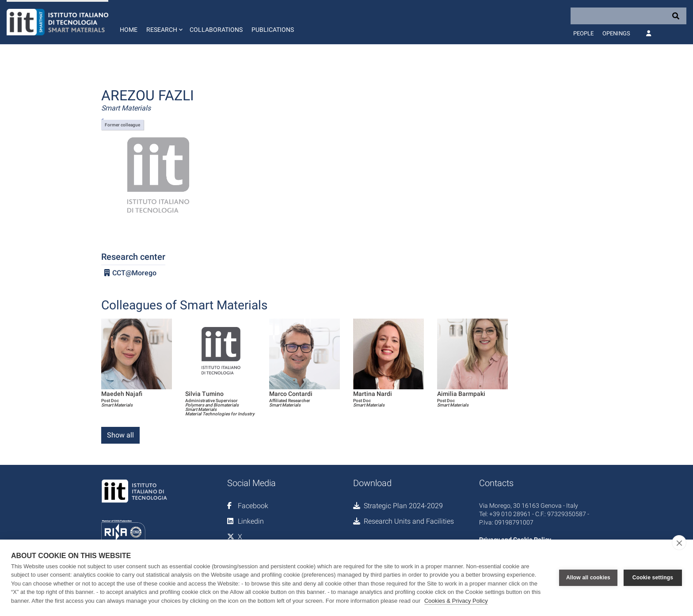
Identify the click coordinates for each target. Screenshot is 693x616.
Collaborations (216, 30)
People (583, 33)
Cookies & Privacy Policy (456, 601)
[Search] (628, 16)
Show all (120, 435)
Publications (273, 30)
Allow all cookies (588, 578)
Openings (616, 33)
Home (129, 30)
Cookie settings (653, 578)
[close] (679, 543)
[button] (164, 22)
